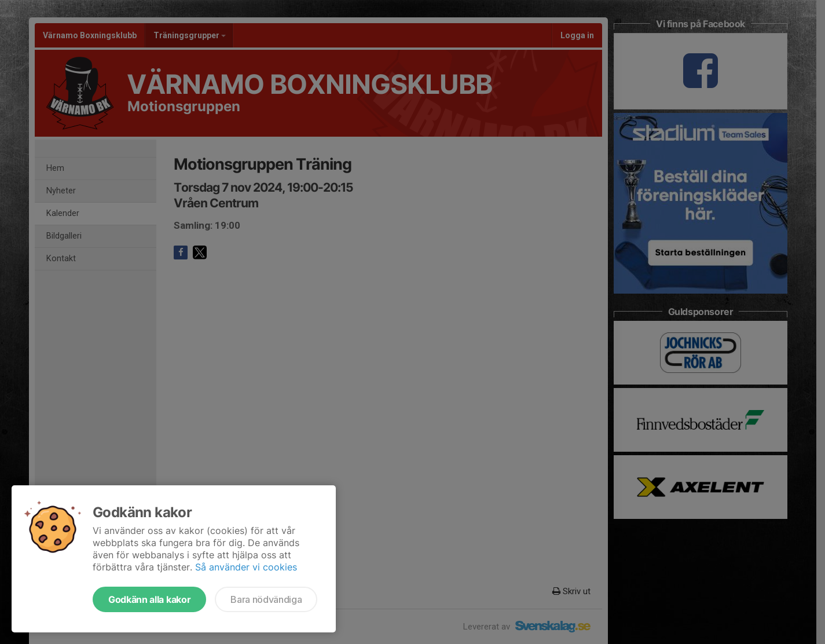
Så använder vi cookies (246, 567)
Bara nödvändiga (266, 599)
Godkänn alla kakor (149, 599)
